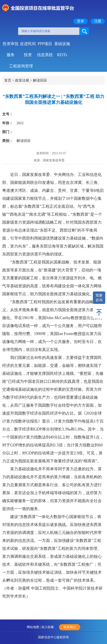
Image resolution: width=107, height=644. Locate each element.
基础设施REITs (62, 45)
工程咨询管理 (21, 66)
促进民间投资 (28, 45)
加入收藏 (48, 627)
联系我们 (70, 627)
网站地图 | (34, 627)
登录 (80, 21)
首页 (8, 80)
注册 (98, 21)
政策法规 (22, 80)
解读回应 (40, 80)
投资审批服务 (11, 45)
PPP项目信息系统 (45, 45)
